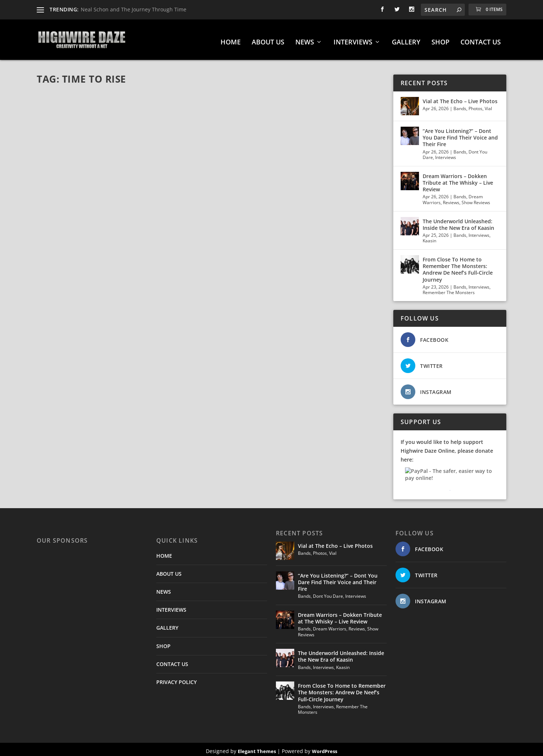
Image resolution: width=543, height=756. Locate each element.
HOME (231, 39)
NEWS (305, 39)
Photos (475, 105)
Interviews (446, 154)
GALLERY (406, 39)
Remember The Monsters (449, 289)
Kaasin (429, 237)
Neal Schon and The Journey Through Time (134, 9)
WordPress (325, 748)
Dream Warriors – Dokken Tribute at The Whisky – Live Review (458, 179)
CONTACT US (481, 39)
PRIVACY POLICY (176, 678)
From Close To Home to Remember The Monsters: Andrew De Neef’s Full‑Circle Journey (458, 266)
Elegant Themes (257, 748)
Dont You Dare (328, 592)
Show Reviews (476, 199)
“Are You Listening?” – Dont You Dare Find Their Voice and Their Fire (460, 134)
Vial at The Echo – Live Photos (460, 97)
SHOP (440, 39)
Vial (488, 105)
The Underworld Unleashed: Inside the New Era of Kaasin (458, 221)
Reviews (451, 199)
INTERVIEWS (353, 39)
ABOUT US (268, 39)
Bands (460, 105)
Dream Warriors (330, 625)
